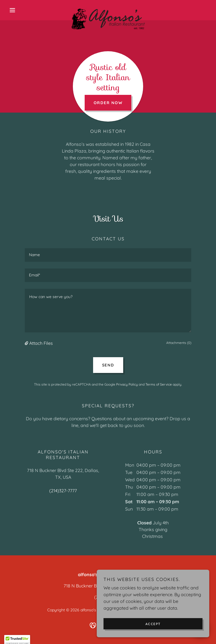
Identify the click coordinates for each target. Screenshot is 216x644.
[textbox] (108, 255)
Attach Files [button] (41, 343)
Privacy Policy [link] (127, 384)
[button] (22, 10)
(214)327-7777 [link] (63, 491)
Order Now (108, 103)
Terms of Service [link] (159, 384)
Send (108, 365)
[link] (108, 10)
